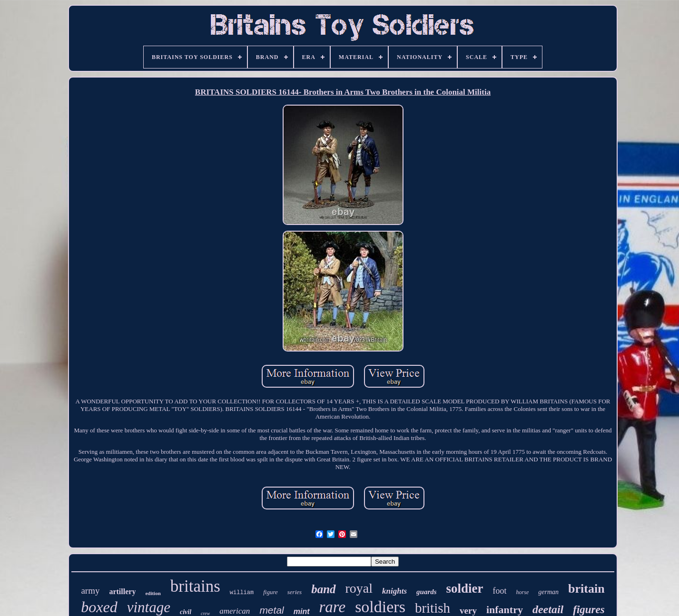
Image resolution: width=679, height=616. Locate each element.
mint (302, 611)
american (235, 611)
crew (205, 613)
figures (589, 610)
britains (195, 586)
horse (523, 592)
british (433, 608)
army (90, 591)
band (323, 589)
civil (186, 612)
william (242, 593)
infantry (505, 610)
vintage (149, 607)
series (295, 592)
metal (271, 610)
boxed (99, 607)
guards (427, 592)
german (548, 592)
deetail (548, 609)
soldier (465, 588)
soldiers (380, 607)
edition (153, 593)
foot (500, 591)
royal (359, 588)
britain (586, 589)
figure (271, 592)
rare (333, 607)
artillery (122, 592)
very (468, 611)
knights (394, 591)
